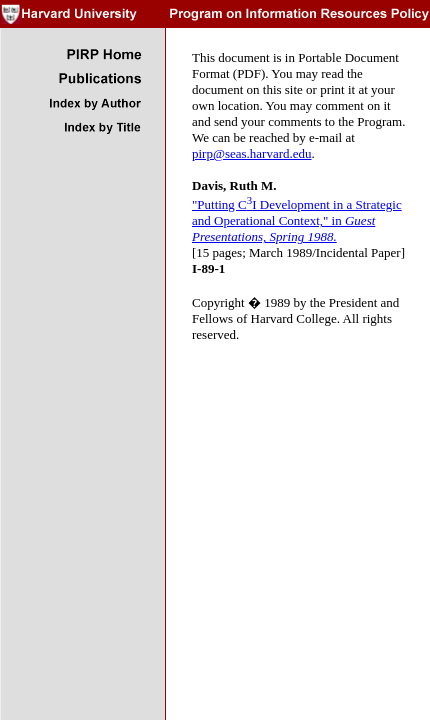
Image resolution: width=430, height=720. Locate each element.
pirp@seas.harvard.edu (252, 153)
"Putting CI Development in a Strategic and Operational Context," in (297, 220)
